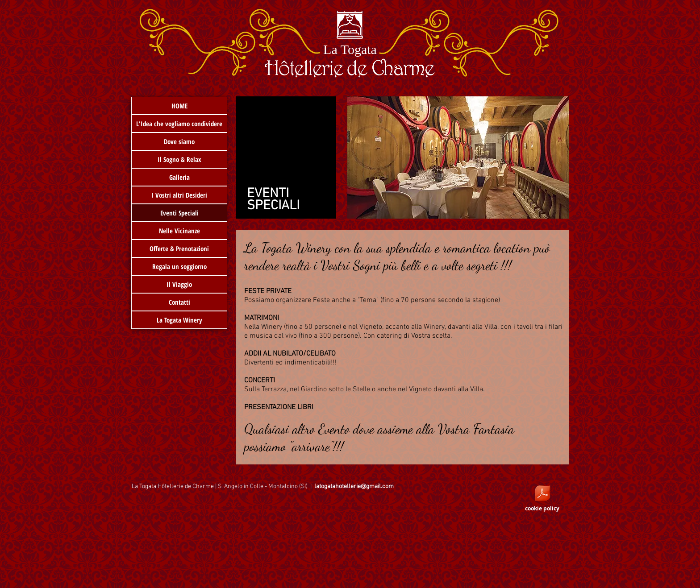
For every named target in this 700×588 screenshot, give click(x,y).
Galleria (179, 177)
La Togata (350, 49)
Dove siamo (179, 141)
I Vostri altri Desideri (179, 195)
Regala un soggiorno (179, 266)
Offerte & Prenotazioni (179, 248)
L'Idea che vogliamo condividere (179, 124)
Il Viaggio (179, 284)
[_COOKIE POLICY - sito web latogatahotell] (542, 494)
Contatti (179, 302)
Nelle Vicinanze (179, 231)
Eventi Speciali (179, 213)
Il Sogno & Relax (179, 159)
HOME (179, 106)
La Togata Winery (179, 320)
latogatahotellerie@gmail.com (354, 487)
